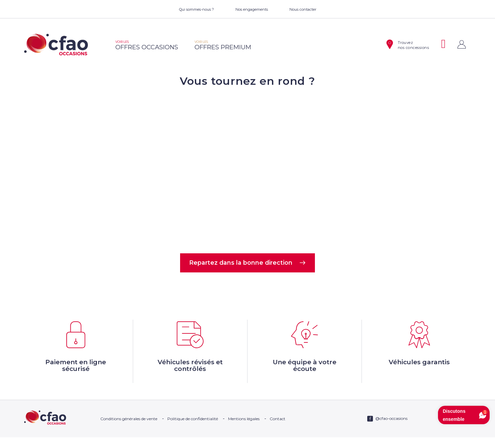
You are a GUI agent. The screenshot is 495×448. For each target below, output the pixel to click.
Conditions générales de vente (129, 429)
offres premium (223, 45)
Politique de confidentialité (193, 429)
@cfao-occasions (391, 429)
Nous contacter (303, 9)
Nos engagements (252, 9)
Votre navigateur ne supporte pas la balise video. (248, 170)
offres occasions (147, 45)
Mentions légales (244, 429)
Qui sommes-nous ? (197, 9)
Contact (278, 429)
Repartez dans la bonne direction (248, 264)
